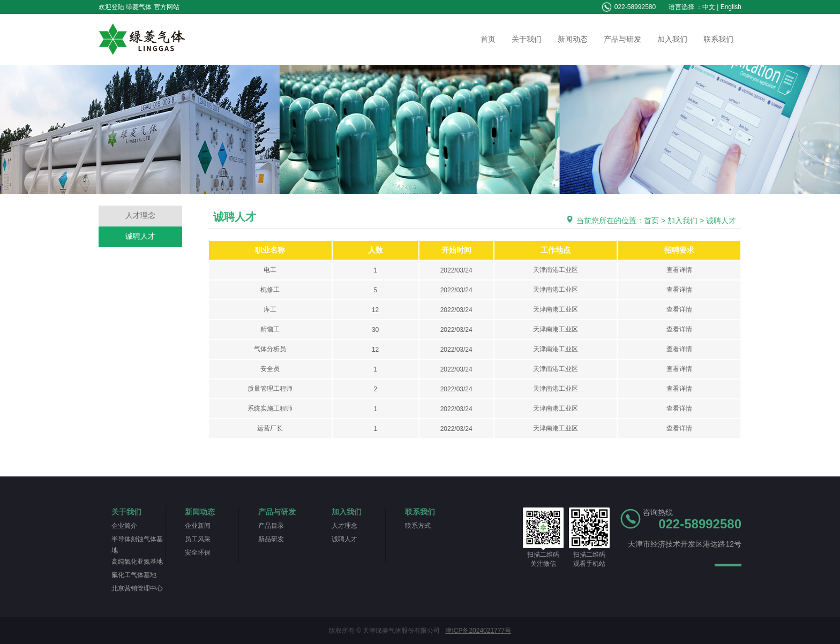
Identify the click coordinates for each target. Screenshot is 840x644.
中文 (709, 7)
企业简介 (124, 526)
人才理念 (140, 215)
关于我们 (527, 39)
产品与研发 (622, 39)
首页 (488, 39)
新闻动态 (573, 39)
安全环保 (198, 552)
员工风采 (198, 539)
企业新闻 (198, 526)
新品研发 (271, 539)
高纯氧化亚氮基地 (137, 562)
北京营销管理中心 (137, 588)
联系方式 (418, 526)
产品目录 (271, 526)
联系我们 (718, 39)
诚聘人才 (140, 236)
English (731, 7)
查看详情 (679, 270)
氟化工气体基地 (134, 575)
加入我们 (672, 39)
